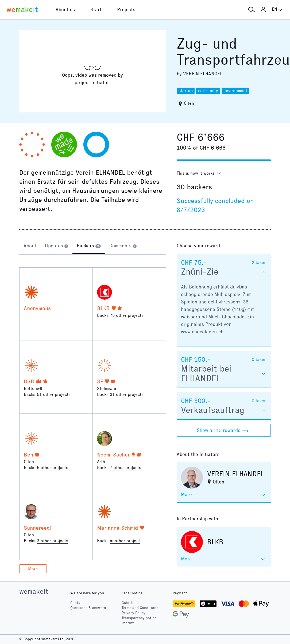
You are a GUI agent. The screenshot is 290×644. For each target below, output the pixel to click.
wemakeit (34, 591)
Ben (28, 455)
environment (235, 91)
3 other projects (53, 541)
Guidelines (130, 603)
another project (125, 541)
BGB (29, 381)
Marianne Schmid (118, 528)
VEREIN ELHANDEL (203, 74)
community (208, 91)
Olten (189, 103)
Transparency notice (139, 618)
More (33, 569)
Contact (77, 603)
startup (186, 91)
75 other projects (127, 315)
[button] (252, 10)
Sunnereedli (38, 528)
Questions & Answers (88, 608)
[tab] (30, 246)
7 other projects (125, 468)
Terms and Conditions (140, 608)
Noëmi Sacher (113, 455)
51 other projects (54, 394)
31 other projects (127, 394)
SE (100, 381)
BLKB (103, 308)
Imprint (128, 623)
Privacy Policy (134, 613)
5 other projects (53, 468)
